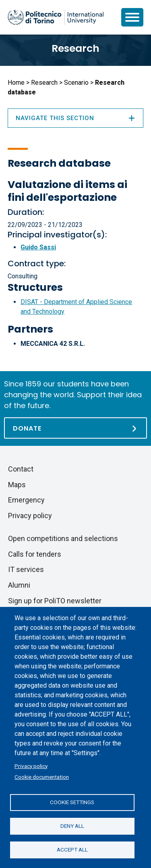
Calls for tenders (35, 554)
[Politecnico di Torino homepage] (56, 17)
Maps (17, 485)
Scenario (76, 83)
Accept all (72, 850)
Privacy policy (31, 766)
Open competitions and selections (63, 538)
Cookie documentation (42, 777)
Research (75, 48)
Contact (21, 469)
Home (16, 83)
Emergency (26, 500)
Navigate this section (75, 118)
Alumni (19, 585)
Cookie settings (72, 802)
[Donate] (75, 428)
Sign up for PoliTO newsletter (55, 601)
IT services (26, 569)
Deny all (72, 826)
